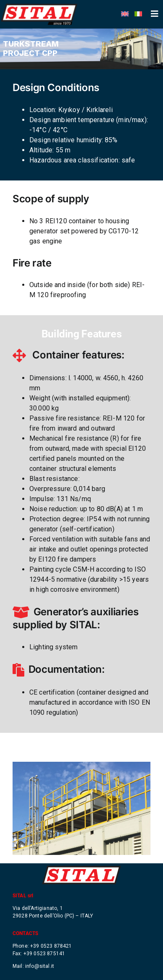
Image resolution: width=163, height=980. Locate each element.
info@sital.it (40, 964)
